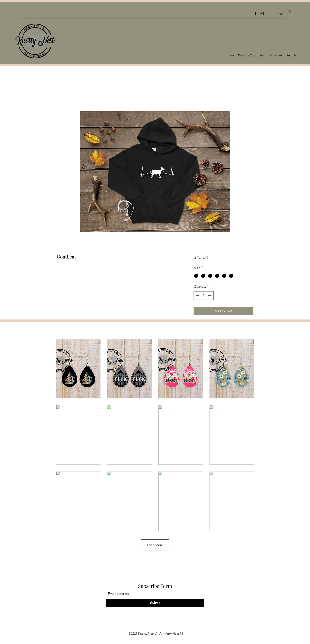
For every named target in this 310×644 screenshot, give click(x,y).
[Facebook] (256, 13)
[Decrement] (197, 296)
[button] (290, 13)
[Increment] (210, 296)
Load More (155, 545)
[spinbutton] (204, 296)
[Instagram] (262, 13)
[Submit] (155, 603)
